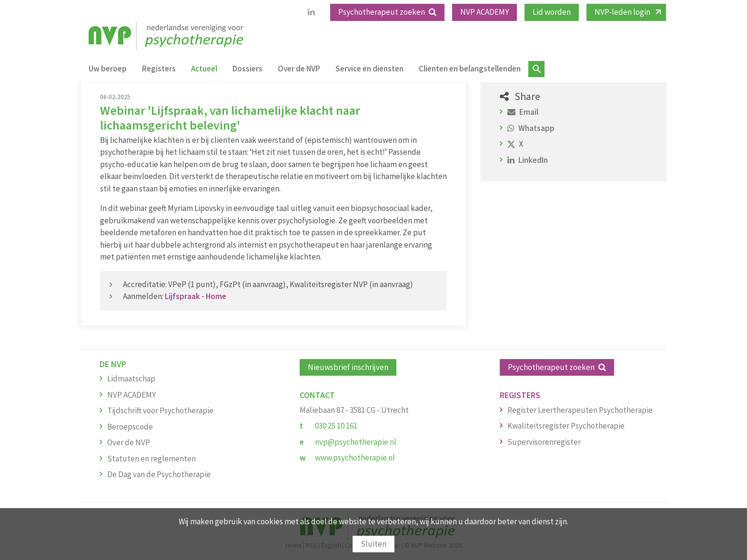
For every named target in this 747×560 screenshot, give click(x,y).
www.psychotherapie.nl (355, 458)
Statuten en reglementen (151, 459)
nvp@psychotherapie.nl (356, 442)
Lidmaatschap (131, 379)
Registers (159, 69)
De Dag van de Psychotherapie (159, 474)
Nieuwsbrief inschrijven (348, 367)
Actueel (204, 69)
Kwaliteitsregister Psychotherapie (566, 426)
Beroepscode (130, 427)
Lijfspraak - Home (196, 296)
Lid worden (552, 12)
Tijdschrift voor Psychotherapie (160, 410)
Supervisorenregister (544, 442)
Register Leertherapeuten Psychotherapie (580, 410)
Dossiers (247, 69)
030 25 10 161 (336, 426)
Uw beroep (108, 69)
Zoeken (536, 69)
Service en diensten (369, 69)
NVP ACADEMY (485, 12)
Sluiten (373, 544)
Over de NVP (299, 69)
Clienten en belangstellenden (470, 69)
